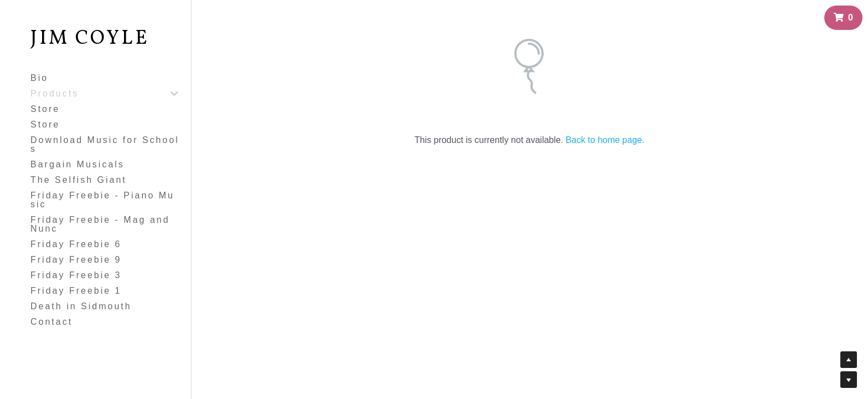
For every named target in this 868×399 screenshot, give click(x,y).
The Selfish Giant (79, 180)
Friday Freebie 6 (76, 244)
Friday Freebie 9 (76, 260)
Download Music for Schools (105, 144)
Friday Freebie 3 (76, 275)
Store (45, 109)
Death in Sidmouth (81, 306)
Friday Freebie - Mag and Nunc (100, 224)
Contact (51, 322)
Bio (39, 78)
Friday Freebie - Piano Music (102, 200)
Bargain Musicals (77, 164)
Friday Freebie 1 (76, 291)
